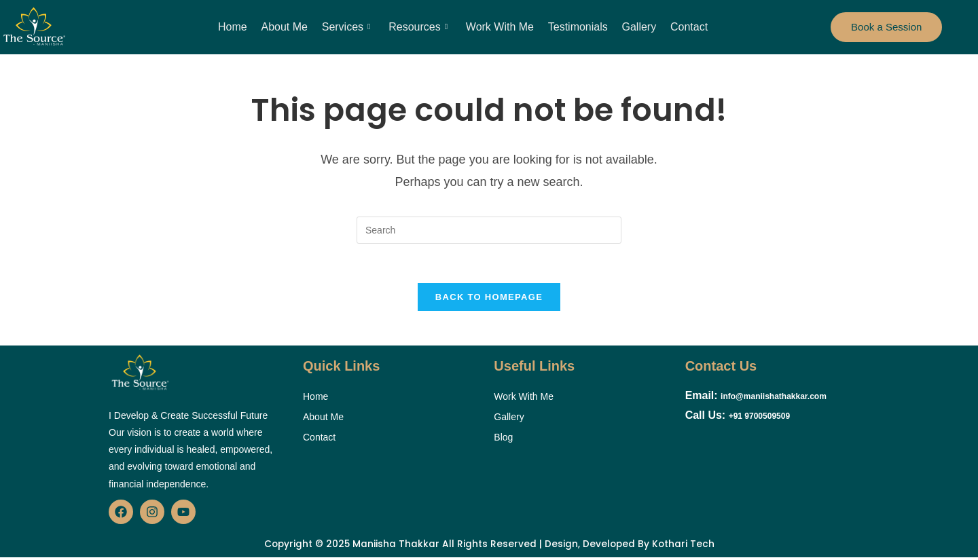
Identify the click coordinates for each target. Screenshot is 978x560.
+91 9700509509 (759, 418)
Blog (503, 439)
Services (347, 27)
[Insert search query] (489, 230)
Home (235, 27)
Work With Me (499, 27)
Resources (419, 27)
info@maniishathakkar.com (774, 398)
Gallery (638, 27)
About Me (285, 27)
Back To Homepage (489, 299)
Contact (687, 27)
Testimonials (577, 27)
